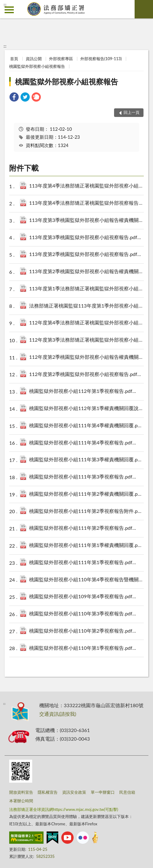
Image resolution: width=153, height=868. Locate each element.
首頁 (14, 59)
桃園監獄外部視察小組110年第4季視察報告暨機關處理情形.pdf (86, 580)
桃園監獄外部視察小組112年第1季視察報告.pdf (86, 391)
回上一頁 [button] (132, 112)
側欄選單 (9, 10)
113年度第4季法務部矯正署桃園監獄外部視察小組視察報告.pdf (86, 186)
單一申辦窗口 (103, 792)
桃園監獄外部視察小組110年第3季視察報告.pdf (86, 614)
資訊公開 (34, 59)
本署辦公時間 (21, 801)
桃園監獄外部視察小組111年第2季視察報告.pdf (86, 528)
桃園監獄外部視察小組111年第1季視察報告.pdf (86, 563)
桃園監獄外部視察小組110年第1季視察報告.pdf (86, 648)
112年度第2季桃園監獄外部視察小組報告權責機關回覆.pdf (86, 357)
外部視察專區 (61, 59)
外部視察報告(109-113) (101, 59)
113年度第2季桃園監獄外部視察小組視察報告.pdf (86, 255)
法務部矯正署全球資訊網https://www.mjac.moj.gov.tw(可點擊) (64, 809)
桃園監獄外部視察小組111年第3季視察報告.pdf (86, 477)
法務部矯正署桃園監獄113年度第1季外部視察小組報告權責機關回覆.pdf (86, 306)
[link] (14, 98)
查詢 (144, 9)
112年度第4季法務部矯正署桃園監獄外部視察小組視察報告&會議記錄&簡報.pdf (86, 323)
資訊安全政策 (74, 792)
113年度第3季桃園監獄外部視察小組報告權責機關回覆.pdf (86, 221)
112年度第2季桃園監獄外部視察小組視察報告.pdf (86, 375)
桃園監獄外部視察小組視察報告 (37, 66)
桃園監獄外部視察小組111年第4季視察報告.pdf (86, 443)
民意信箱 (127, 792)
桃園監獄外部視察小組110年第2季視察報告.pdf (86, 631)
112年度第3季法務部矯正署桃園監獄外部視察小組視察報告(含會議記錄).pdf (86, 340)
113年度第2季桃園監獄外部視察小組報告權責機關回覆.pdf (86, 272)
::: (5, 5)
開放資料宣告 (21, 792)
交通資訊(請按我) (58, 714)
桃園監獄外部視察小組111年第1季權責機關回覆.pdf (86, 546)
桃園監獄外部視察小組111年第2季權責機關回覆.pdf (86, 494)
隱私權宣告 (48, 792)
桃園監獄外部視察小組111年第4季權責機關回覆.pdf (86, 426)
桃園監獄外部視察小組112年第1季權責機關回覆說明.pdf (86, 409)
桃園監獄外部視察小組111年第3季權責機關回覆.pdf (86, 460)
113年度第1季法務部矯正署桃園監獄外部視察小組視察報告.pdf (86, 289)
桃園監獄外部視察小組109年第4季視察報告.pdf (86, 597)
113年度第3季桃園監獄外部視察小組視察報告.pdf (86, 238)
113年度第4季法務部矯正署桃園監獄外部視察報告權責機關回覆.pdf (86, 203)
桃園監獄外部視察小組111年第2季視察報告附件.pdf (86, 511)
